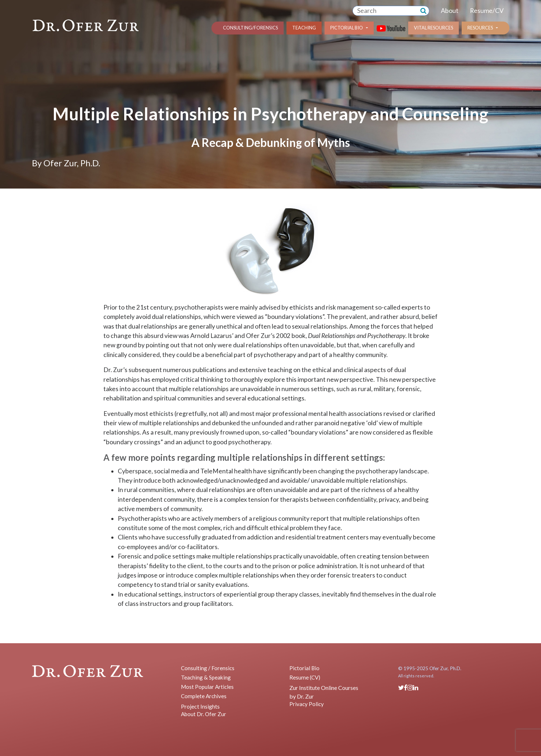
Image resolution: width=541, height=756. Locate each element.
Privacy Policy (307, 704)
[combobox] (385, 11)
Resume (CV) (305, 677)
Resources (480, 28)
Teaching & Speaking (206, 677)
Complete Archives (204, 696)
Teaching (304, 28)
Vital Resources (433, 28)
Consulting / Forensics (208, 668)
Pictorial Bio (347, 28)
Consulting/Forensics (250, 28)
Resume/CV (487, 11)
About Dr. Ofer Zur (204, 714)
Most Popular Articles (207, 687)
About (450, 11)
